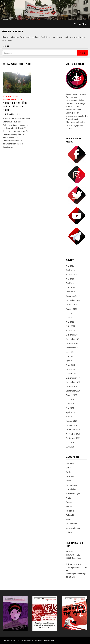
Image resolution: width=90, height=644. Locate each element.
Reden (20, 99)
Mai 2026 (70, 266)
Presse (69, 502)
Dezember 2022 (73, 296)
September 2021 (73, 348)
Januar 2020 (71, 425)
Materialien (71, 489)
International (72, 485)
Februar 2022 (72, 330)
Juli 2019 (70, 442)
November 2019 (73, 434)
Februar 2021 (72, 369)
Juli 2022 (70, 313)
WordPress (43, 640)
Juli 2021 (70, 352)
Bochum (14, 96)
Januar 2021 (71, 374)
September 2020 (73, 391)
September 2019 (73, 438)
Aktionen (70, 463)
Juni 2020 (70, 404)
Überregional (72, 524)
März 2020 (70, 417)
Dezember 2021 (73, 335)
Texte (68, 519)
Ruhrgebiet (71, 515)
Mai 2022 (70, 322)
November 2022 (73, 300)
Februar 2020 (72, 421)
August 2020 (71, 395)
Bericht (6, 96)
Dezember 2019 (73, 430)
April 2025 (70, 270)
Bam (52, 640)
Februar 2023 (72, 292)
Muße (68, 498)
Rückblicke (71, 511)
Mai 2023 (70, 279)
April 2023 (70, 283)
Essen (69, 481)
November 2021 (73, 339)
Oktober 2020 (72, 386)
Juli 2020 (70, 399)
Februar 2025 (72, 274)
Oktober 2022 (72, 305)
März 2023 (70, 287)
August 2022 (71, 309)
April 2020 (70, 412)
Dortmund (70, 476)
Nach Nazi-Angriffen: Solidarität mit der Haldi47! (15, 106)
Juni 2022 (70, 318)
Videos (69, 532)
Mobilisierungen (9, 99)
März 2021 (70, 365)
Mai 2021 (70, 356)
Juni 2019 (70, 447)
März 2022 (70, 326)
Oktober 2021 (72, 343)
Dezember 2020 (73, 378)
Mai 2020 (70, 408)
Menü (83, 24)
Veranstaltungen (73, 528)
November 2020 (73, 382)
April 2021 (70, 361)
